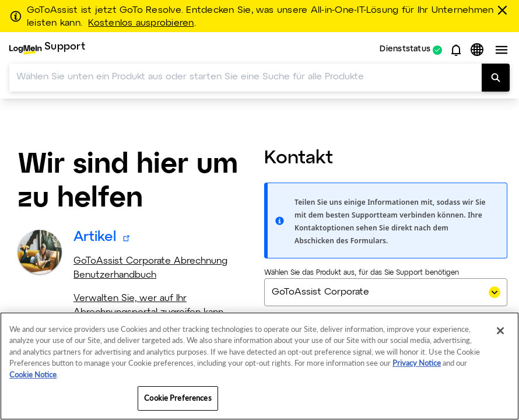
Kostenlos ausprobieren (141, 23)
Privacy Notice (417, 363)
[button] (456, 50)
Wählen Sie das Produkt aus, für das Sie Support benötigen (362, 273)
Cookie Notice (33, 374)
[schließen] (504, 10)
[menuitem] (47, 50)
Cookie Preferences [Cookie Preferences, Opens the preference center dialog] (178, 398)
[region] (259, 366)
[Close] (500, 331)
